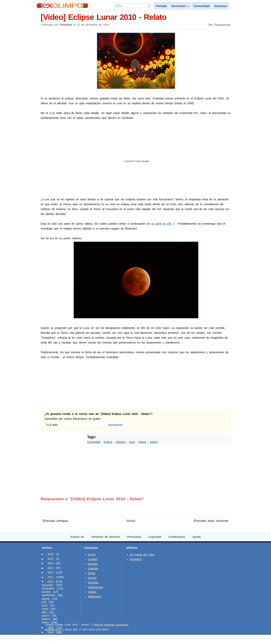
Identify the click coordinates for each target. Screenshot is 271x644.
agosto (46, 599)
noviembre (48, 588)
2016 (50, 554)
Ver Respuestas (219, 25)
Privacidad (134, 537)
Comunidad (202, 6)
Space (142, 442)
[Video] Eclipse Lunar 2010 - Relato (136, 17)
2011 (50, 577)
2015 (50, 559)
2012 (50, 572)
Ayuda (196, 537)
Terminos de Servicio (106, 537)
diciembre (48, 585)
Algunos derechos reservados (111, 625)
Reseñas (93, 583)
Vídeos (92, 592)
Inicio (131, 521)
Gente (92, 573)
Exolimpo (62, 6)
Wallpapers (95, 597)
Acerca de (77, 537)
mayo (45, 609)
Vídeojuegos (96, 587)
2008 (50, 632)
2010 (50, 582)
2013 (50, 568)
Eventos (93, 564)
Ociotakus (136, 559)
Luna (132, 442)
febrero (46, 619)
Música (92, 578)
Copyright (155, 537)
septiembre (49, 595)
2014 (50, 563)
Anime (92, 555)
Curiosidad (94, 442)
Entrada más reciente (211, 521)
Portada (161, 6)
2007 (50, 637)
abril (44, 612)
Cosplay (93, 559)
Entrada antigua (55, 521)
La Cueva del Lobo (142, 555)
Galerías (93, 569)
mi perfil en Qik (161, 224)
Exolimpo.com (53, 630)
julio (44, 602)
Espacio (121, 442)
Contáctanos (177, 537)
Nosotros (221, 6)
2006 (50, 641)
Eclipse (108, 442)
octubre (46, 592)
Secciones (180, 6)
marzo (46, 616)
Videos (154, 442)
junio (45, 605)
